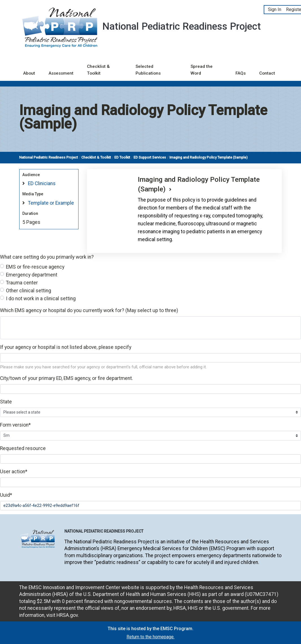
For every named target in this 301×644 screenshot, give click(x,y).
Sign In (275, 9)
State (6, 402)
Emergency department (32, 275)
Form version (15, 425)
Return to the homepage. (150, 637)
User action (14, 472)
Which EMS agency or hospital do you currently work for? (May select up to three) (89, 310)
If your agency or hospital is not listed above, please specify (66, 347)
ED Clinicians (42, 183)
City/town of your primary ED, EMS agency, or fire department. (66, 378)
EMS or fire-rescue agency (35, 267)
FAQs (241, 73)
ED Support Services (150, 157)
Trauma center (22, 283)
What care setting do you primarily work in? (47, 257)
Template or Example (51, 203)
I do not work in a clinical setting (41, 299)
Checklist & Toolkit (98, 70)
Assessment (61, 73)
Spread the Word (202, 70)
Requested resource (23, 448)
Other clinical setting (29, 291)
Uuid (6, 495)
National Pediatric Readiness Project (49, 157)
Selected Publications (148, 70)
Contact (267, 73)
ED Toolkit (122, 157)
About (29, 73)
